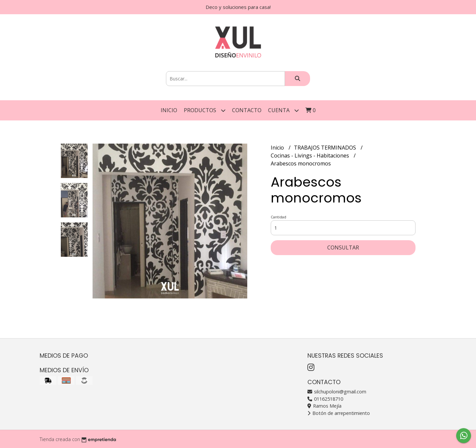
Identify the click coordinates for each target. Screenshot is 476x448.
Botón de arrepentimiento (339, 413)
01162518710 (325, 399)
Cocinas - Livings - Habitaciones (311, 156)
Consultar (343, 247)
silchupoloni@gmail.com (337, 392)
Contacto (247, 110)
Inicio (169, 110)
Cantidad (278, 217)
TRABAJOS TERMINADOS (326, 148)
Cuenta (283, 110)
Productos (205, 110)
